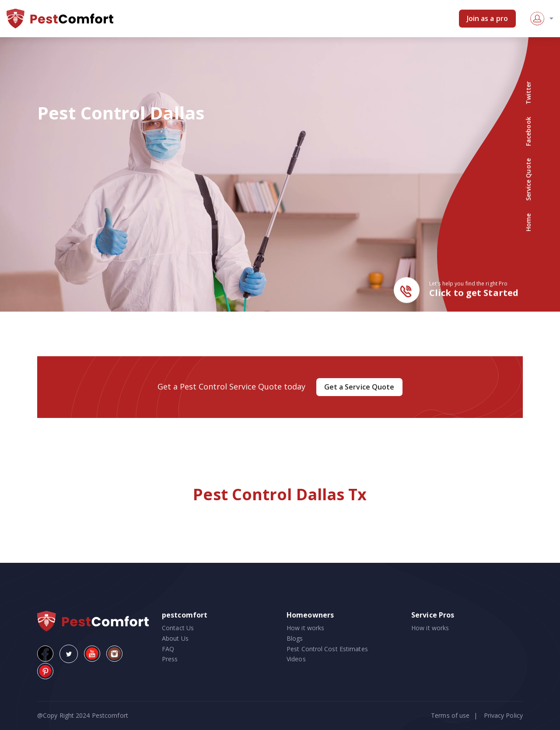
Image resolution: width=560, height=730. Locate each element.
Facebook (528, 132)
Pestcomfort (109, 715)
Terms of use (450, 715)
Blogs (295, 638)
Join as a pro (487, 18)
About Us (175, 638)
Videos (296, 659)
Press (170, 659)
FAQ (168, 649)
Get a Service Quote (359, 387)
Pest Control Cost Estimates (327, 649)
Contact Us (178, 628)
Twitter (528, 93)
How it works (305, 628)
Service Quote (528, 180)
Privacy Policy (503, 715)
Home (528, 222)
